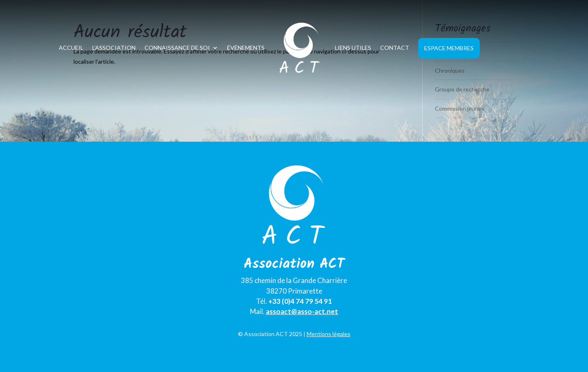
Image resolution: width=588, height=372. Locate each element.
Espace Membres (449, 48)
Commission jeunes (460, 108)
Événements (246, 48)
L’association (114, 48)
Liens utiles (353, 48)
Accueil (71, 48)
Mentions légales (329, 334)
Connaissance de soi (177, 48)
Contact (395, 48)
